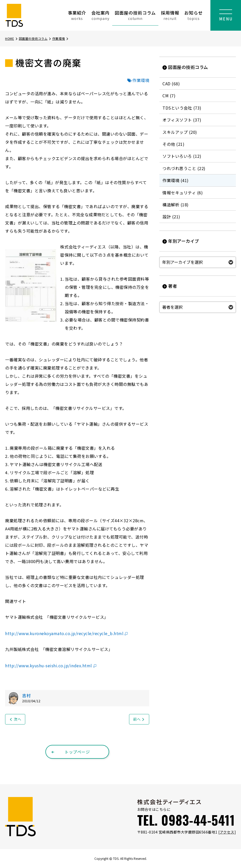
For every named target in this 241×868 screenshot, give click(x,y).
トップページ (71, 752)
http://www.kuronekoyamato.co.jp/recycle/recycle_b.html (67, 633)
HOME (12, 38)
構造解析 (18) (176, 205)
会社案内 (100, 15)
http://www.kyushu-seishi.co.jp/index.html (51, 665)
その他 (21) (173, 144)
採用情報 (170, 15)
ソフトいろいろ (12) (182, 156)
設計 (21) (171, 217)
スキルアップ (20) (180, 132)
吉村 (26, 695)
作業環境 (61, 38)
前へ (139, 719)
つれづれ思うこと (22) (184, 168)
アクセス (227, 832)
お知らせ (194, 15)
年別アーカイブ (181, 241)
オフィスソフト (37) (182, 120)
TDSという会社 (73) (182, 108)
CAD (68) (171, 84)
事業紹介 (77, 15)
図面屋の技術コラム (135, 15)
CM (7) (169, 96)
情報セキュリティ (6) (183, 193)
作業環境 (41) (176, 180)
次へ (15, 719)
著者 (170, 286)
